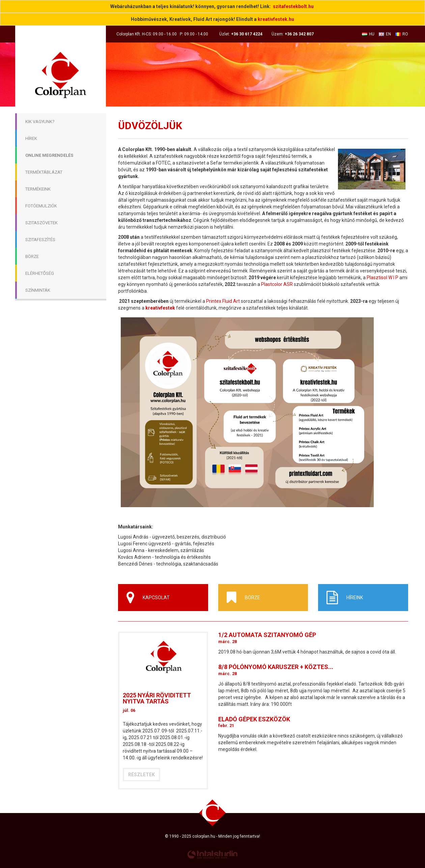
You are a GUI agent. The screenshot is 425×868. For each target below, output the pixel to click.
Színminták (38, 290)
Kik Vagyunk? (40, 122)
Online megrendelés (49, 155)
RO (402, 34)
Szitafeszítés (40, 240)
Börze (32, 256)
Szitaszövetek (41, 223)
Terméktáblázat (44, 172)
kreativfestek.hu (276, 19)
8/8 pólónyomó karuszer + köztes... (276, 667)
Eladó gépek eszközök (254, 719)
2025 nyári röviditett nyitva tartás (157, 698)
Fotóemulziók (41, 206)
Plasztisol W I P (382, 278)
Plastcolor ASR (277, 284)
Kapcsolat (148, 598)
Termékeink (38, 189)
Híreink (345, 598)
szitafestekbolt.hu (293, 6)
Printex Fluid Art (222, 301)
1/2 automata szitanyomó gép (267, 635)
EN (385, 34)
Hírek (31, 138)
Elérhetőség (40, 273)
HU (368, 34)
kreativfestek (160, 308)
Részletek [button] (141, 775)
